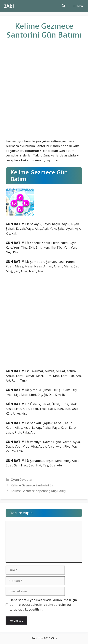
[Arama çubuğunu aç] (64, 6)
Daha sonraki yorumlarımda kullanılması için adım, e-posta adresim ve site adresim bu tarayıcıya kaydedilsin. (43, 605)
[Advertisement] (44, 92)
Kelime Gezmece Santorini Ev (32, 485)
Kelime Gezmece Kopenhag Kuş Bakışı (39, 491)
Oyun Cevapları (22, 479)
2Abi (9, 6)
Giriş (54, 638)
